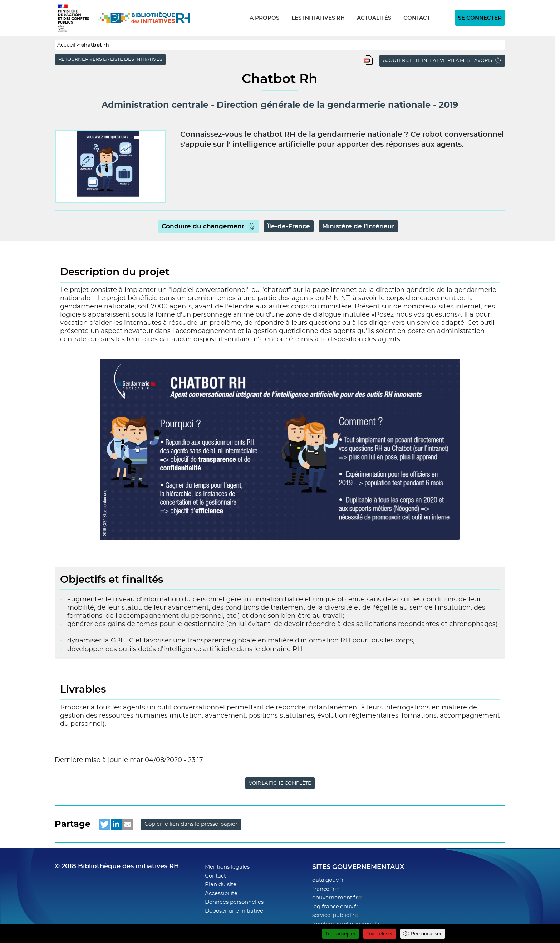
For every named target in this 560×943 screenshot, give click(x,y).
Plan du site (221, 885)
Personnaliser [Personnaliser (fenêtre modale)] (426, 934)
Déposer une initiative (234, 911)
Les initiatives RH (318, 18)
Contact (417, 18)
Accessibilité (221, 893)
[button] (104, 824)
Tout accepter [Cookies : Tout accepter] (340, 934)
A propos (264, 18)
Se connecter (480, 18)
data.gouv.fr (328, 880)
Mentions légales (227, 867)
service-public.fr (336, 915)
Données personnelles (234, 902)
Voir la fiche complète (280, 783)
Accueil (66, 45)
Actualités (374, 18)
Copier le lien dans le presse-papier (191, 824)
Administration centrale (155, 105)
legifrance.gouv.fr (335, 907)
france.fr (326, 889)
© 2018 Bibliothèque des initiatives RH (117, 866)
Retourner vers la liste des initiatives (110, 60)
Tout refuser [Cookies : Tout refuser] (380, 934)
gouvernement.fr (337, 898)
